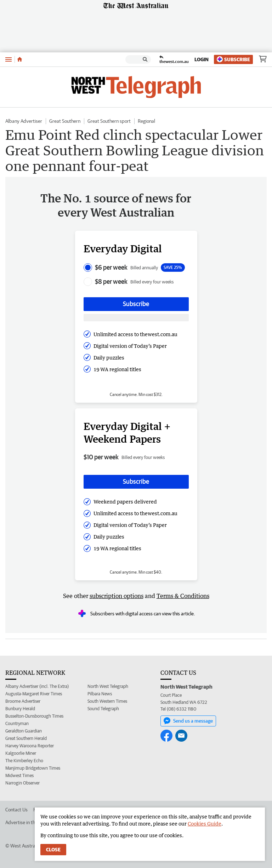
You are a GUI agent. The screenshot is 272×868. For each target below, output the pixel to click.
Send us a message (188, 721)
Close (53, 850)
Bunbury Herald (20, 709)
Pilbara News (100, 694)
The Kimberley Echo (24, 761)
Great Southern (65, 121)
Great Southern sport (109, 121)
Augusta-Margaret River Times (34, 694)
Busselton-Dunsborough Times (34, 716)
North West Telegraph (108, 686)
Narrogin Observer (22, 783)
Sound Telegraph (103, 709)
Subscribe (233, 59)
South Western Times (107, 701)
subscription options (117, 596)
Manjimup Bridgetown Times (33, 768)
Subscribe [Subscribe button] (136, 304)
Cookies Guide (205, 824)
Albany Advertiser (24, 121)
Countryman (17, 723)
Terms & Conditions (183, 596)
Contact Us (16, 810)
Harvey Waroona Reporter (30, 746)
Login (202, 59)
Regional (146, 121)
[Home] (20, 59)
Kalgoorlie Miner (21, 753)
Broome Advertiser (23, 701)
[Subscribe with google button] (136, 318)
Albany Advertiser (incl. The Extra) (37, 686)
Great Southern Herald (26, 738)
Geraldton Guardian (24, 731)
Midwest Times (19, 775)
